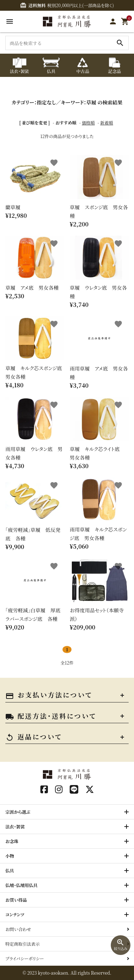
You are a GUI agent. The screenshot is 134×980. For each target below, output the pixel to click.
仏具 (10, 870)
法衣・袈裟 (15, 826)
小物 (10, 856)
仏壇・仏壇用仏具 (21, 885)
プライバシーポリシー (25, 958)
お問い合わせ (18, 929)
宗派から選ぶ (18, 812)
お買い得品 (16, 900)
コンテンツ (15, 914)
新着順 (106, 122)
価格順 (88, 122)
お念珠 (12, 841)
